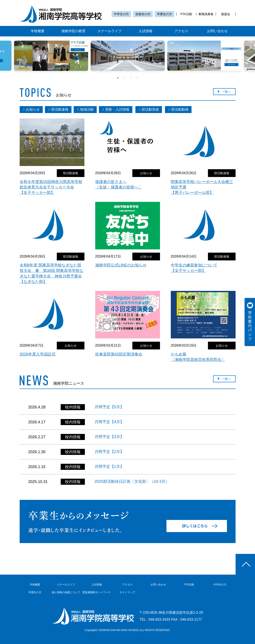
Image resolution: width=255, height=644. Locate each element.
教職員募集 (206, 14)
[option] (128, 56)
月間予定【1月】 (109, 467)
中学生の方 (121, 14)
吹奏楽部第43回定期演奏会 (119, 354)
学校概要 (38, 31)
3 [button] (131, 78)
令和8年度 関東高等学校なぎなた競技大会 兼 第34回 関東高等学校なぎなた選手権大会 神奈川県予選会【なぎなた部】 (51, 273)
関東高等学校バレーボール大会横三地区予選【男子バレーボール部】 (202, 187)
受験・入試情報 (117, 109)
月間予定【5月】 (109, 407)
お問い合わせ (217, 31)
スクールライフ (109, 31)
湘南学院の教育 (73, 31)
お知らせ (33, 109)
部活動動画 (180, 109)
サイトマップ (127, 592)
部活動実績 (150, 109)
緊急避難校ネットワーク (97, 592)
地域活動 (87, 109)
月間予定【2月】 (109, 452)
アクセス (181, 31)
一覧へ (226, 92)
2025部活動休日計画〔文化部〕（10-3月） (132, 481)
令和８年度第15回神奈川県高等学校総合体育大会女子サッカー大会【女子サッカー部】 (51, 187)
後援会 (226, 14)
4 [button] (137, 78)
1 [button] (118, 78)
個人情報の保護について (66, 592)
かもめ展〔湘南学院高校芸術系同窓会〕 (198, 357)
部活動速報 (60, 109)
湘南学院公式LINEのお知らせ (121, 265)
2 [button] (124, 78)
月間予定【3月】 (109, 437)
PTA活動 (186, 14)
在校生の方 (143, 14)
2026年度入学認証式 (38, 354)
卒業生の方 (165, 14)
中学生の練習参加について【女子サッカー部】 (194, 268)
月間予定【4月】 (109, 422)
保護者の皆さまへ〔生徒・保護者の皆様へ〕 (119, 184)
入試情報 (146, 31)
